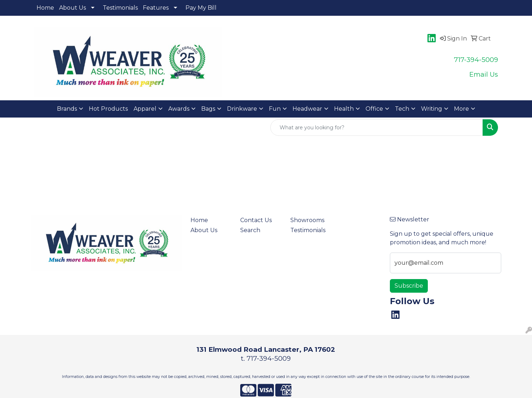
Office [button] (374, 109)
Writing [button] (432, 109)
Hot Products (108, 109)
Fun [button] (275, 109)
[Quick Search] (377, 128)
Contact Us (256, 220)
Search (250, 230)
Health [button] (344, 109)
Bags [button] (208, 109)
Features (156, 8)
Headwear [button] (307, 109)
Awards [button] (179, 109)
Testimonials (120, 8)
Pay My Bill (201, 8)
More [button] (461, 109)
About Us (72, 8)
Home (45, 8)
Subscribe (409, 286)
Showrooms (307, 220)
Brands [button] (67, 109)
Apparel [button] (145, 109)
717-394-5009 (476, 60)
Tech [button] (402, 109)
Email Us (484, 74)
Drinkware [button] (242, 109)
